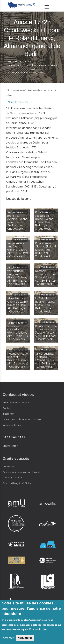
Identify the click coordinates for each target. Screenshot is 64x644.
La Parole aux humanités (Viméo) (22, 419)
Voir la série (20, 240)
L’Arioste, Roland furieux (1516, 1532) (25, 73)
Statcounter (10, 446)
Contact (7, 408)
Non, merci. (25, 638)
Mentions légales (12, 478)
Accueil (10, 62)
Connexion (9, 466)
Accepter (8, 638)
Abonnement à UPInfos (16, 402)
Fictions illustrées (23, 62)
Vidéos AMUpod (12, 425)
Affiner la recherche (19, 102)
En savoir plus (38, 629)
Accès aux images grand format (21, 472)
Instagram (9, 414)
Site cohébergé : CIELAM (17, 483)
